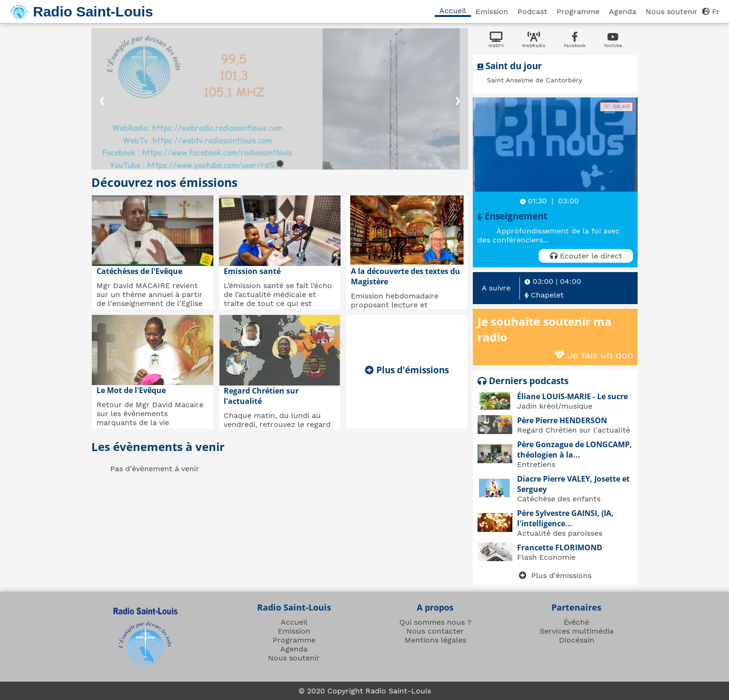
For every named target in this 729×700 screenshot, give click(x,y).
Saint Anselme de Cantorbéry (535, 80)
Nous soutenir (672, 12)
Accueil (453, 11)
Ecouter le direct (586, 256)
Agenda (623, 12)
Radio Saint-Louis (93, 12)
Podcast (532, 12)
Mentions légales (435, 640)
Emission (492, 12)
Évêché (576, 622)
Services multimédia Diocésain (577, 636)
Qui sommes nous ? (435, 622)
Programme (578, 12)
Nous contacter (435, 631)
